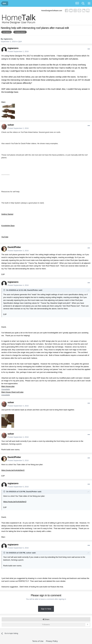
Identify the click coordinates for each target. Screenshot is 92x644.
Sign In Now (46, 609)
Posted (18, 51)
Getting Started (7, 214)
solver (11, 125)
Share (46, 619)
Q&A (20, 42)
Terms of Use (38, 641)
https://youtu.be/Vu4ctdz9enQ (13, 470)
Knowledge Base (8, 226)
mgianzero (8, 39)
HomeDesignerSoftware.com (52, 11)
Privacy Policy (52, 641)
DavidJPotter (14, 247)
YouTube (5, 237)
